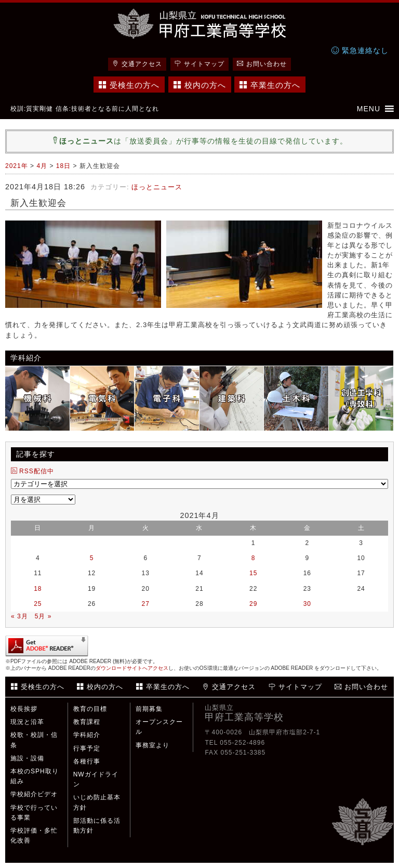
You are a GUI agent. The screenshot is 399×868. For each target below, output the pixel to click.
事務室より (152, 745)
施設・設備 (27, 758)
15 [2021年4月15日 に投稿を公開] (253, 573)
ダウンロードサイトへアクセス (132, 668)
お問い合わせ (262, 64)
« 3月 (19, 616)
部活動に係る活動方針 (97, 826)
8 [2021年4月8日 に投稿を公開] (254, 558)
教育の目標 (90, 709)
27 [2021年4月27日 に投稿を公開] (146, 604)
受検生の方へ (129, 85)
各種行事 (87, 761)
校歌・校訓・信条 (34, 740)
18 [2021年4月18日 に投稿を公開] (38, 589)
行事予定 (87, 748)
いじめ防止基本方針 (97, 802)
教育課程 (87, 722)
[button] (369, 109)
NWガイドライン (96, 779)
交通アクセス (137, 64)
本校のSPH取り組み (35, 776)
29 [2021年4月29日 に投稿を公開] (253, 604)
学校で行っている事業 (34, 813)
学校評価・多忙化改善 (34, 835)
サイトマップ (199, 64)
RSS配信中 (32, 471)
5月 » (43, 616)
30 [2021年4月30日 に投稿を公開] (307, 604)
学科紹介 (87, 735)
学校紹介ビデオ (34, 794)
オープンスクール (159, 727)
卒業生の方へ (270, 85)
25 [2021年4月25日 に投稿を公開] (38, 604)
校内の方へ (200, 85)
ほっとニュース (157, 187)
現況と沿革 (27, 722)
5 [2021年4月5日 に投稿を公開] (92, 558)
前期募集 (149, 709)
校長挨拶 (24, 709)
